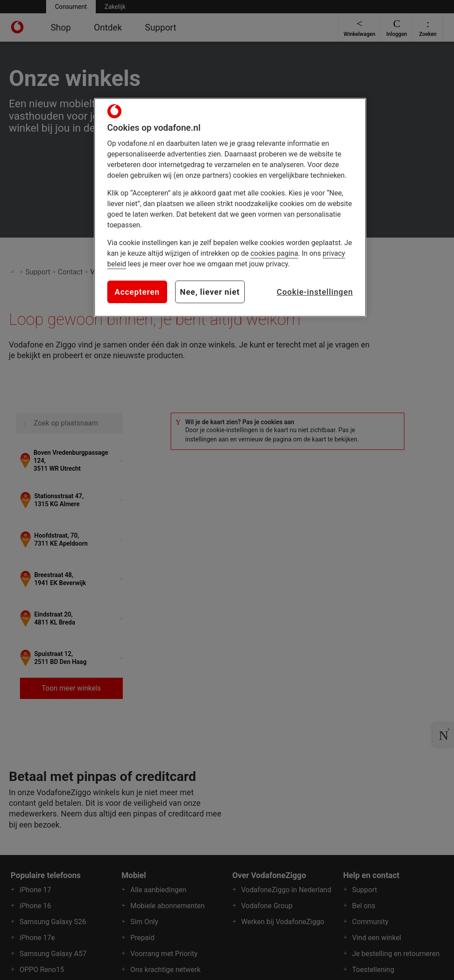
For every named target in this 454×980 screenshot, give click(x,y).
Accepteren (137, 292)
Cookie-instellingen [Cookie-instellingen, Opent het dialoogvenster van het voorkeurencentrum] (315, 292)
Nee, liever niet (210, 292)
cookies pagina (274, 253)
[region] (230, 207)
